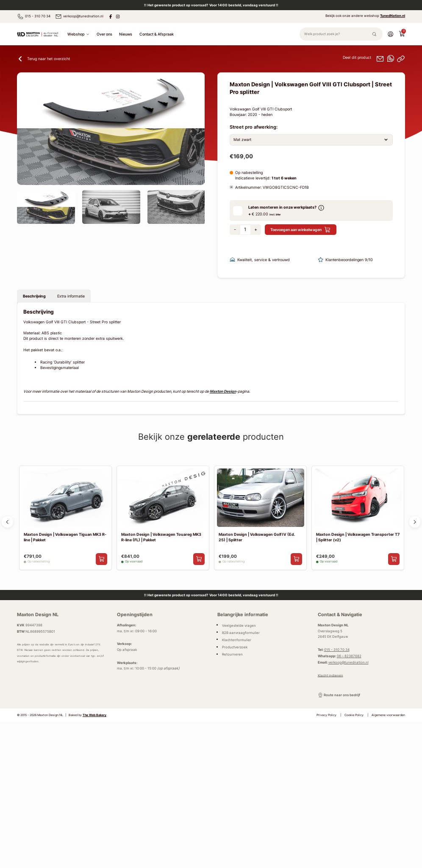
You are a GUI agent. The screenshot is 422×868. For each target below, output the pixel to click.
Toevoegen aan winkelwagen (300, 230)
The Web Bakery (94, 716)
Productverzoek (235, 648)
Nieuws (126, 34)
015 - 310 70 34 (34, 17)
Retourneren (232, 655)
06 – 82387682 (349, 656)
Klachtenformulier (237, 640)
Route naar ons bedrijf (339, 696)
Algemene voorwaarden (388, 716)
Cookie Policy (354, 716)
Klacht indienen (330, 676)
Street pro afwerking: (254, 128)
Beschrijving (34, 296)
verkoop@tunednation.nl (79, 17)
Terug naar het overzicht (43, 60)
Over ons (104, 34)
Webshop (78, 34)
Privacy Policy (326, 716)
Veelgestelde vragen (239, 626)
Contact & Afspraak (157, 34)
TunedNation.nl (393, 16)
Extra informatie (71, 296)
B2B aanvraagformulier (241, 633)
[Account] (390, 34)
